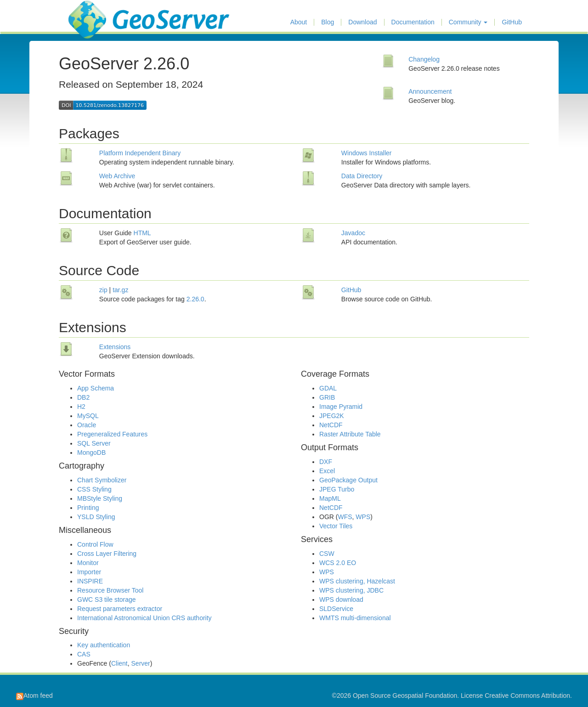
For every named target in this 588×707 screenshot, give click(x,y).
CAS (84, 654)
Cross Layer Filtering (107, 554)
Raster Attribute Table (350, 434)
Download (362, 22)
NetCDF (331, 425)
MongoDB (91, 452)
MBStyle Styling (100, 498)
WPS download (341, 600)
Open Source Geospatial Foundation (405, 696)
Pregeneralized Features (112, 434)
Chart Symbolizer (102, 480)
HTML (142, 233)
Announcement (430, 91)
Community (468, 22)
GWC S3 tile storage (107, 600)
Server (141, 663)
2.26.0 (195, 299)
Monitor (88, 563)
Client (119, 663)
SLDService (336, 609)
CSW (327, 554)
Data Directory (362, 176)
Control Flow (95, 544)
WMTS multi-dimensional (355, 618)
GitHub (512, 22)
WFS (345, 517)
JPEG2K (332, 416)
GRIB (327, 397)
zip (103, 290)
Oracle (87, 425)
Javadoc (353, 233)
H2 (81, 407)
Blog (328, 22)
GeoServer (95, 12)
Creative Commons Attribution (527, 696)
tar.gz (120, 290)
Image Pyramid (341, 407)
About (299, 22)
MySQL (88, 416)
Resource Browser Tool (110, 590)
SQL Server (94, 443)
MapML (330, 498)
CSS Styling (94, 489)
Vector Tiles (336, 526)
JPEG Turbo (337, 489)
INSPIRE (90, 581)
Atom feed (34, 696)
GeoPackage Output (348, 480)
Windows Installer (367, 153)
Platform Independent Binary (140, 153)
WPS (363, 517)
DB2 (83, 397)
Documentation (413, 22)
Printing (88, 508)
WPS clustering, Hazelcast (357, 581)
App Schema (96, 388)
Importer (89, 572)
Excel (327, 471)
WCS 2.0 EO (338, 563)
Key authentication (104, 645)
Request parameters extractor (120, 609)
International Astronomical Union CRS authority (144, 618)
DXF (326, 462)
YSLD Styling (96, 517)
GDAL (328, 388)
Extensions (115, 347)
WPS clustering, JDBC (351, 590)
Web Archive (117, 176)
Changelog (424, 59)
